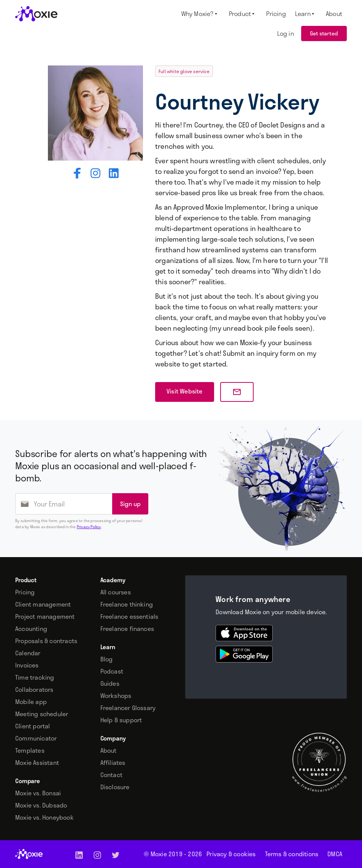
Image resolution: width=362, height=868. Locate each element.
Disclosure (115, 787)
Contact (111, 775)
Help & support (121, 720)
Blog (107, 659)
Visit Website (185, 391)
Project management (45, 616)
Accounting (31, 629)
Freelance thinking (127, 604)
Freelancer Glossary (128, 708)
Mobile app (31, 702)
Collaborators (34, 690)
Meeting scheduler (42, 714)
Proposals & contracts (46, 641)
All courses (116, 592)
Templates (30, 750)
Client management (43, 604)
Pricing (25, 592)
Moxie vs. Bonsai (38, 793)
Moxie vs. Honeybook (44, 817)
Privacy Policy (89, 527)
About (109, 750)
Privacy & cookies (231, 854)
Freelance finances (127, 629)
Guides (110, 683)
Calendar (28, 653)
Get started (324, 33)
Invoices (27, 665)
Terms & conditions (292, 854)
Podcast (112, 671)
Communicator (36, 738)
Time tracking (35, 677)
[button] (201, 14)
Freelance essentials (129, 616)
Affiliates (113, 763)
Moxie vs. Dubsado (41, 805)
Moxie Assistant (37, 763)
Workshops (116, 696)
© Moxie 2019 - (173, 854)
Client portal (33, 726)
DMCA (335, 854)
